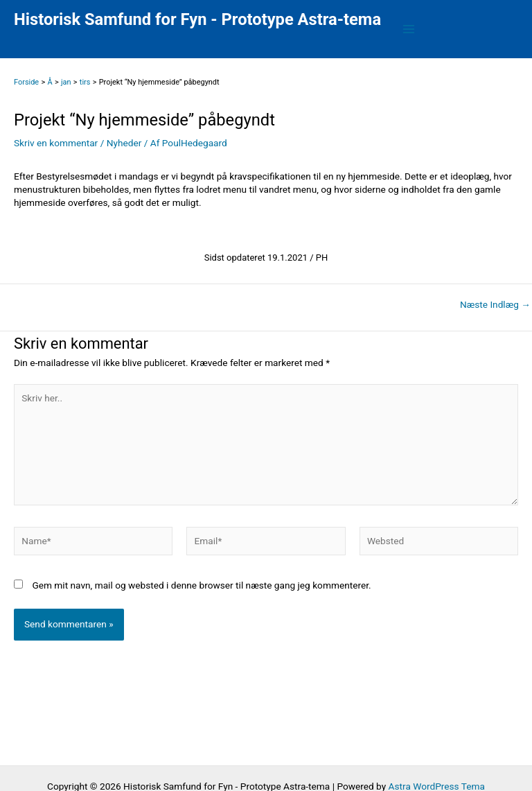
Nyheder (124, 143)
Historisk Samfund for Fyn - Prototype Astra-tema (197, 19)
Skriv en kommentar (56, 143)
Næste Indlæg (495, 305)
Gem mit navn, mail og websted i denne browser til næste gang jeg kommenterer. (201, 585)
